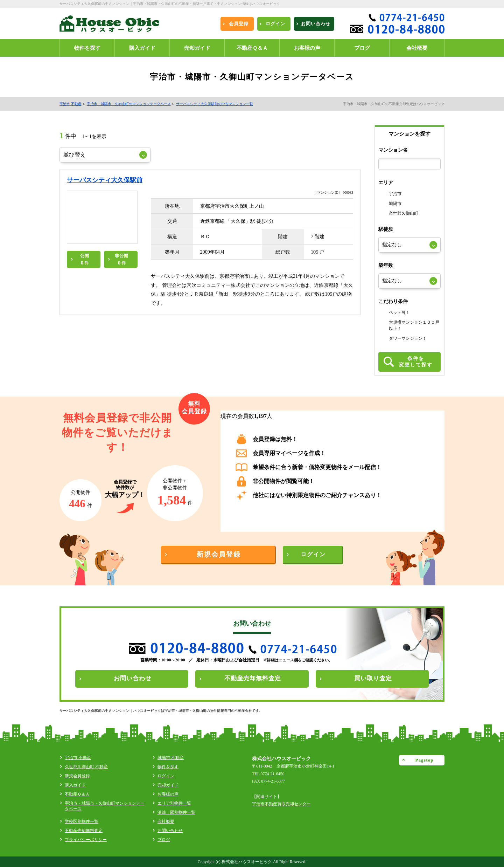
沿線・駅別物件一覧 (176, 812)
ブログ (164, 840)
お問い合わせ (170, 831)
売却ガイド (168, 785)
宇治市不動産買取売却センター (281, 804)
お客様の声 (168, 794)
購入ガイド (75, 785)
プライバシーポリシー (86, 840)
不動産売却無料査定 (84, 831)
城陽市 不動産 (171, 758)
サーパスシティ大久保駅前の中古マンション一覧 (215, 104)
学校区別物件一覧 (82, 821)
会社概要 (166, 821)
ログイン (166, 776)
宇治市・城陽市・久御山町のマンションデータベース (129, 104)
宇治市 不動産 (71, 104)
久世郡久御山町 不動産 (86, 767)
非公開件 (122, 259)
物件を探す (168, 767)
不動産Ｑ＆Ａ (77, 794)
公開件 (85, 259)
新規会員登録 (77, 776)
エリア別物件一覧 (174, 803)
